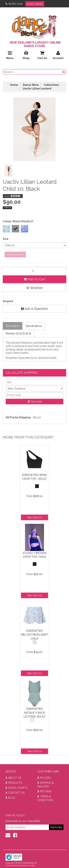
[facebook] (15, 835)
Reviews (18, 333)
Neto (32, 866)
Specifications (34, 326)
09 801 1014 (14, 4)
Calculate (35, 402)
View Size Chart (15, 255)
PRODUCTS (14, 783)
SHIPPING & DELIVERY (46, 785)
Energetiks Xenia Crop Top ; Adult (34, 477)
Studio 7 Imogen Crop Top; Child (34, 555)
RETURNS (44, 791)
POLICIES (44, 778)
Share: (13, 196)
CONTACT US (15, 793)
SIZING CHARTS (16, 788)
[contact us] (8, 835)
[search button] (64, 72)
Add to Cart (34, 279)
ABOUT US (13, 778)
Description (13, 326)
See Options (34, 517)
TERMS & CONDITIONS (45, 798)
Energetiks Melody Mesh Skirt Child (34, 635)
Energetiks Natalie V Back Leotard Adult (34, 713)
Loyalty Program (35, 4)
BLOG (10, 798)
